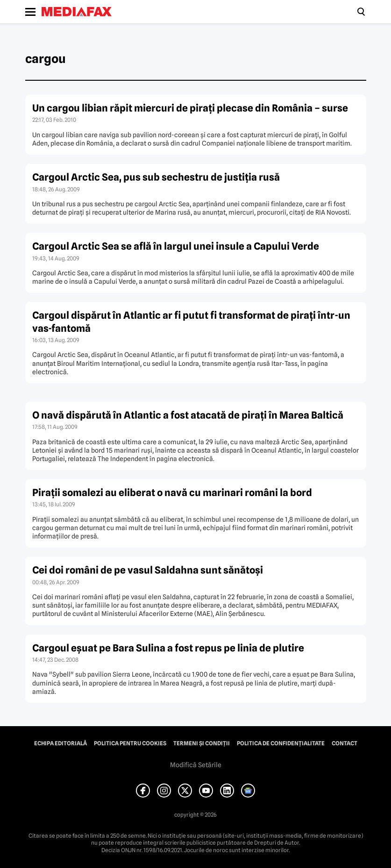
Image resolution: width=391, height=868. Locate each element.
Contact (345, 743)
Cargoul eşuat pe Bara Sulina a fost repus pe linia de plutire (168, 648)
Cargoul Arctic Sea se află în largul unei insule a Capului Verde (176, 246)
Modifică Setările (196, 765)
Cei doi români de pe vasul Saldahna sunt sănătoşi (148, 570)
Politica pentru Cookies (130, 743)
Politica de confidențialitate (281, 743)
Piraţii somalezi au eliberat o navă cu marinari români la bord (172, 493)
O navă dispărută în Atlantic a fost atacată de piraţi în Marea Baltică (188, 415)
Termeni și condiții (202, 743)
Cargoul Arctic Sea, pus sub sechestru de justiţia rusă (156, 177)
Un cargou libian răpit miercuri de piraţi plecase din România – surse (190, 108)
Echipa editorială (60, 743)
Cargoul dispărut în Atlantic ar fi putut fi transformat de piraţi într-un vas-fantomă (191, 322)
